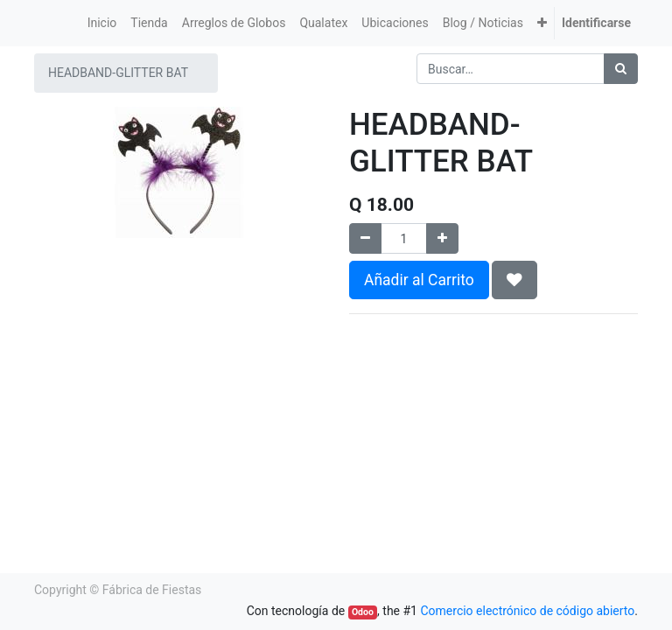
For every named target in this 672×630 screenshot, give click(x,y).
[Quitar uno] (365, 238)
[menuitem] (102, 23)
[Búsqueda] (621, 69)
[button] (542, 23)
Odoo (363, 612)
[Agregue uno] (442, 238)
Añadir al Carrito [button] (419, 280)
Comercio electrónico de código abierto (527, 611)
